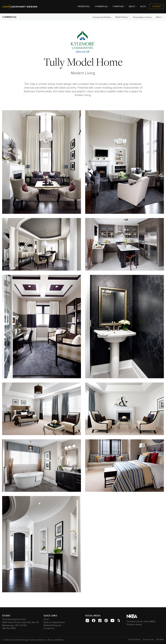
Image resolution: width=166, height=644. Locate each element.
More (160, 17)
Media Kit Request (52, 625)
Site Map (160, 639)
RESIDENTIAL (85, 6)
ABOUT (133, 6)
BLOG (143, 6)
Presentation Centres (142, 17)
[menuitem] (84, 6)
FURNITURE (119, 6)
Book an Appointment (54, 622)
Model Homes (123, 17)
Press (46, 619)
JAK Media (59, 640)
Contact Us (49, 628)
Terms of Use (148, 639)
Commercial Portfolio (102, 17)
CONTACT (157, 6)
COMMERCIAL (102, 6)
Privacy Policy (135, 639)
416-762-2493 (9, 628)
